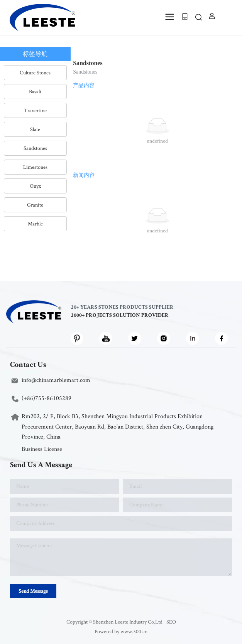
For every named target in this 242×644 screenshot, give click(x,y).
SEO (171, 622)
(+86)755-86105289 (47, 398)
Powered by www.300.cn (121, 631)
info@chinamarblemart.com (56, 380)
